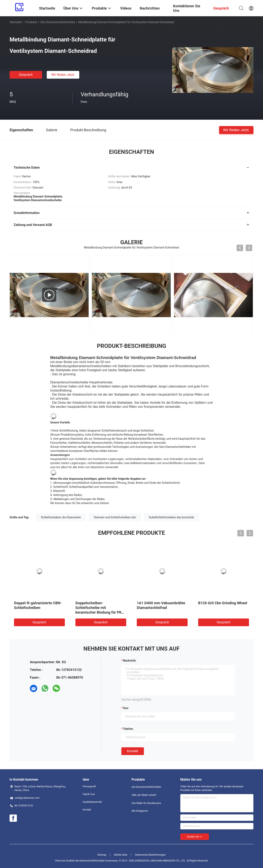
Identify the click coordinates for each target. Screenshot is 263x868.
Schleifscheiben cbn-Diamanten (61, 517)
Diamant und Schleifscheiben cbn (115, 517)
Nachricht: (130, 661)
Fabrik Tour (89, 794)
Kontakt (133, 751)
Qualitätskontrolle (92, 802)
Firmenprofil (89, 787)
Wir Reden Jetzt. (63, 75)
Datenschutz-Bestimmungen (150, 855)
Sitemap (102, 855)
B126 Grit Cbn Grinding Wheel (223, 603)
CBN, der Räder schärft (144, 795)
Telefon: (128, 729)
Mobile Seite (121, 855)
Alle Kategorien (140, 811)
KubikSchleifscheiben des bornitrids (172, 517)
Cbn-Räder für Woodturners (146, 803)
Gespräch (26, 75)
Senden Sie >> (195, 837)
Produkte (32, 22)
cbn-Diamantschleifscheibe (58, 22)
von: (126, 708)
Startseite (16, 22)
